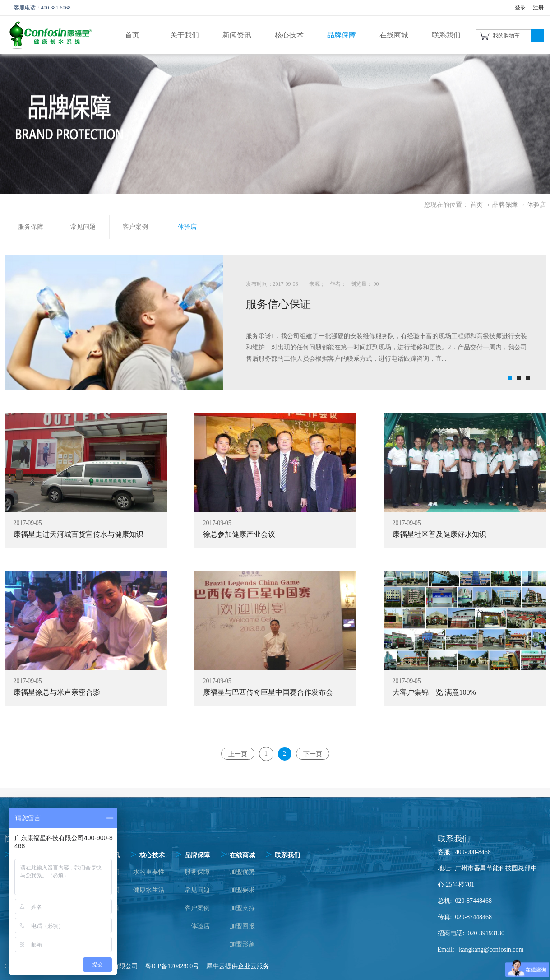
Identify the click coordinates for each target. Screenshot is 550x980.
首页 (132, 35)
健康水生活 (149, 890)
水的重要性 (149, 872)
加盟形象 (242, 944)
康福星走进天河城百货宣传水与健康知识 (79, 534)
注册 (538, 8)
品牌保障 (505, 205)
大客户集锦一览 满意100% (434, 692)
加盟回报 (242, 926)
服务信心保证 (278, 304)
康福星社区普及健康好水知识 (439, 534)
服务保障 (197, 872)
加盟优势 (242, 872)
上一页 (238, 754)
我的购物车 (506, 36)
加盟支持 (242, 908)
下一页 (313, 754)
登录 (520, 8)
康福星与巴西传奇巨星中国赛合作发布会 (268, 692)
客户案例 (197, 908)
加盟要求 (242, 890)
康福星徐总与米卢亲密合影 (57, 692)
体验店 (536, 205)
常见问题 (197, 890)
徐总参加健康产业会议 (239, 534)
